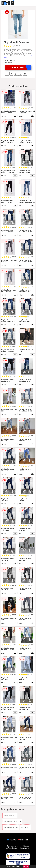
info (15, 116)
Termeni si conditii (14, 846)
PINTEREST (23, 840)
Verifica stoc (21, 67)
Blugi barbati (25, 827)
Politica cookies (24, 848)
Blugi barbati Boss (10, 815)
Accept (26, 866)
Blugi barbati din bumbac (12, 821)
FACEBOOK (12, 840)
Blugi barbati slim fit (11, 827)
